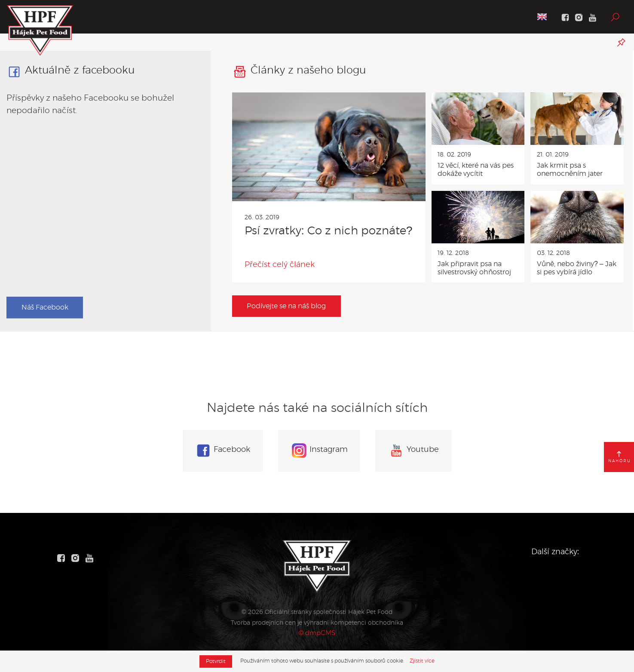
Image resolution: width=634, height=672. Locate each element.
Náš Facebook (45, 307)
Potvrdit (216, 661)
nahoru (620, 457)
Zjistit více (423, 661)
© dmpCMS (317, 633)
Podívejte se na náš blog (287, 306)
